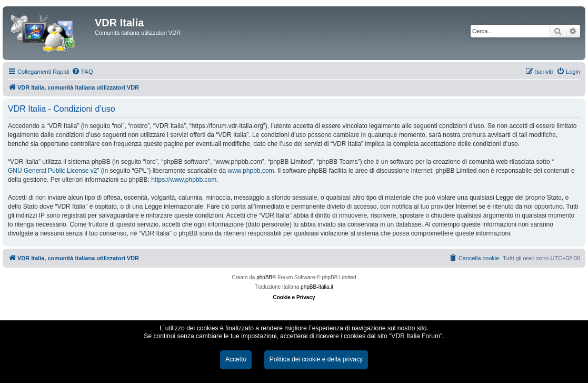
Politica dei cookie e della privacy (316, 359)
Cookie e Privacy (294, 297)
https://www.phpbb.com (184, 180)
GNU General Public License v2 (52, 171)
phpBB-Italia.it (317, 287)
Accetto (236, 359)
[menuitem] (82, 72)
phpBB (264, 277)
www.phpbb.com (251, 171)
